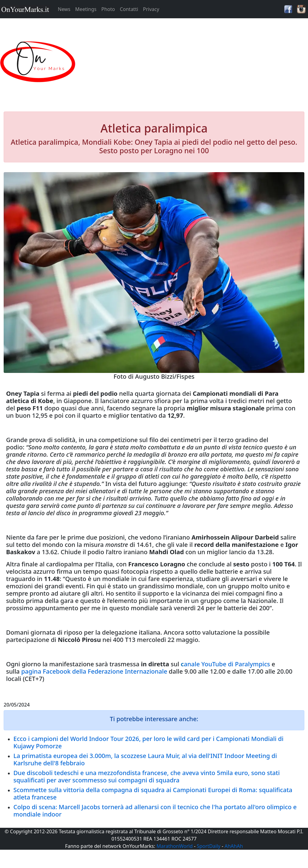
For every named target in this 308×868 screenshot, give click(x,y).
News (64, 9)
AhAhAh (234, 846)
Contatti (129, 9)
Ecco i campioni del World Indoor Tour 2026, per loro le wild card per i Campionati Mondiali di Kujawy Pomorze (148, 742)
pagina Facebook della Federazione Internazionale (94, 671)
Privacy (151, 9)
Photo (108, 9)
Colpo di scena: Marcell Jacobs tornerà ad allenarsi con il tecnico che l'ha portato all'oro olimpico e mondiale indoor (155, 811)
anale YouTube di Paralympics (227, 664)
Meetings (86, 9)
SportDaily (208, 846)
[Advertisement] (192, 62)
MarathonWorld (175, 846)
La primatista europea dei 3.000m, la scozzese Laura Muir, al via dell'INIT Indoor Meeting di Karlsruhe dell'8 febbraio (145, 759)
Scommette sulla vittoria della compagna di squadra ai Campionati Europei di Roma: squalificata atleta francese (153, 794)
